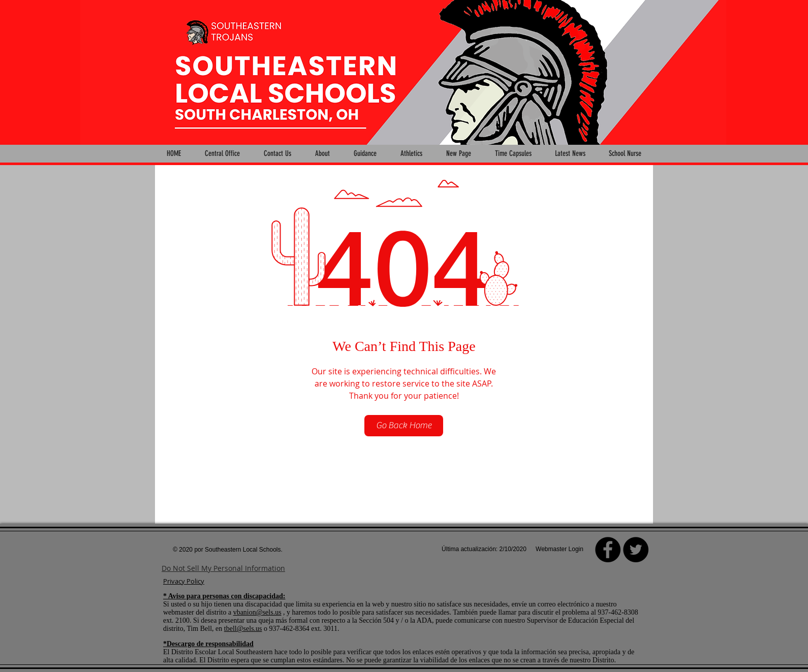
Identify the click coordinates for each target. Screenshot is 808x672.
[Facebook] (608, 550)
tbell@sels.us (243, 629)
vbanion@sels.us (257, 612)
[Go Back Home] (404, 426)
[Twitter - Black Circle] (636, 550)
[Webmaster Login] (560, 550)
